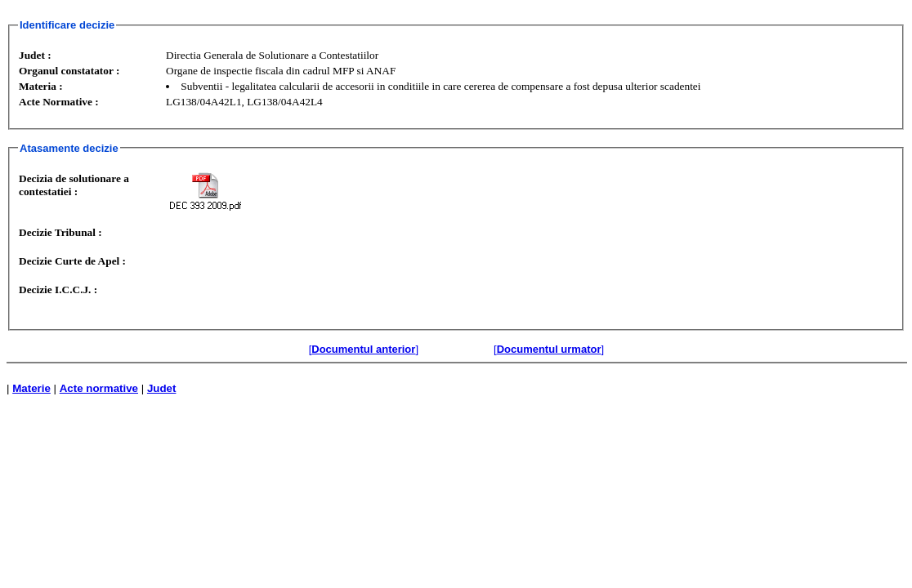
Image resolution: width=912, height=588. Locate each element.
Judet (162, 388)
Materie (31, 388)
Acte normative (99, 388)
